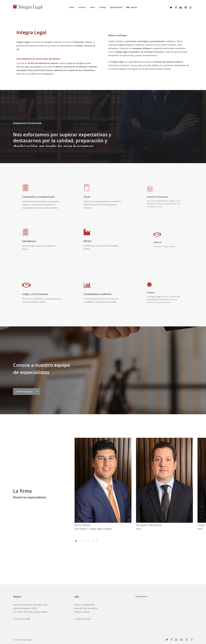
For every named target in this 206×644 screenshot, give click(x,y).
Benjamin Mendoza (149, 525)
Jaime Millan (83, 525)
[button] (27, 391)
